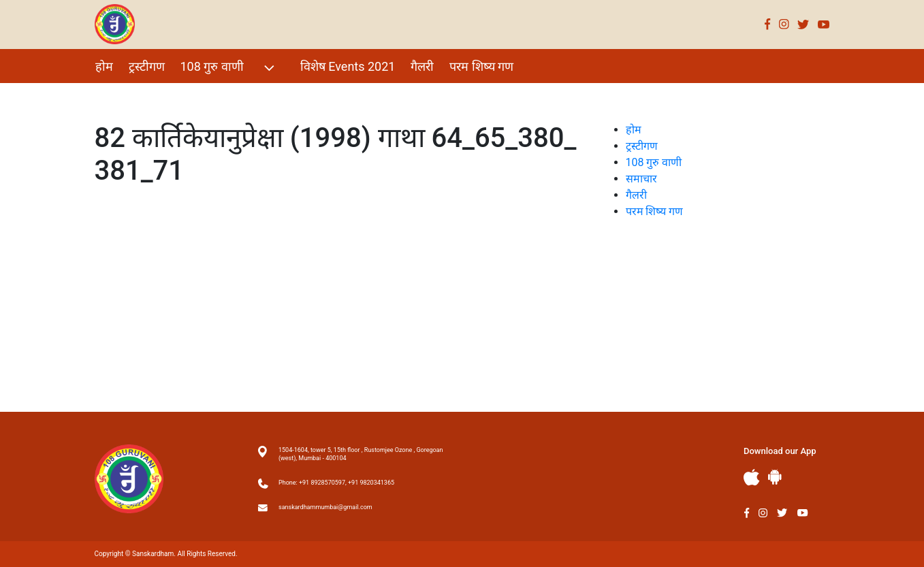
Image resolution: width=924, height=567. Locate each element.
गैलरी (422, 66)
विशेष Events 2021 (348, 66)
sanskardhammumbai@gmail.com (325, 507)
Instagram (784, 24)
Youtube (824, 24)
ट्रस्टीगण (147, 66)
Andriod (775, 477)
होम (104, 66)
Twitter (803, 24)
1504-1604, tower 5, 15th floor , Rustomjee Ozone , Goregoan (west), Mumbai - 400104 (361, 454)
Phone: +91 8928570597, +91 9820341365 (336, 483)
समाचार (641, 179)
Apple (752, 477)
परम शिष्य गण (481, 66)
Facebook (768, 24)
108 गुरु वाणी (229, 68)
